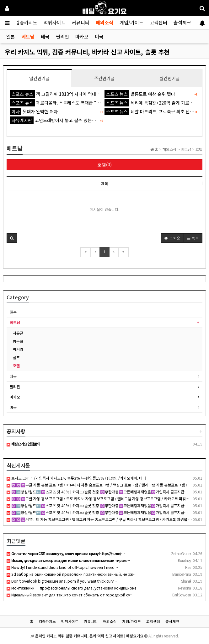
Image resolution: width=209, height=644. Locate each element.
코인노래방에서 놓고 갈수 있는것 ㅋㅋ (58, 120)
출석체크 (182, 22)
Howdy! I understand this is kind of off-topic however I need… (62, 567)
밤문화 (18, 341)
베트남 (28, 36)
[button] (12, 238)
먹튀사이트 (55, 22)
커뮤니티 (81, 22)
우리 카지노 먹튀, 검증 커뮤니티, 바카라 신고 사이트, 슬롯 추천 (87, 52)
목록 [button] (193, 238)
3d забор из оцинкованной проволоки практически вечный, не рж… (72, 574)
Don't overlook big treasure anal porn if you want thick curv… (62, 581)
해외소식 (104, 22)
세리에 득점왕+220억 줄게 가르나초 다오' (156, 103)
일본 (11, 36)
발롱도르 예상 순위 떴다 (140, 94)
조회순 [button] (172, 238)
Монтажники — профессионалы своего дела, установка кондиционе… (73, 588)
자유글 (18, 333)
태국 (45, 36)
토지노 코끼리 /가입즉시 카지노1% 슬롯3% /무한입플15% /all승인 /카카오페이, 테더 (76, 478)
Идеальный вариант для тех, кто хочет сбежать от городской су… (70, 595)
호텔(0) (104, 165)
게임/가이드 (131, 22)
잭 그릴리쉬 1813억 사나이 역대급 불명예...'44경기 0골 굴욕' (80, 94)
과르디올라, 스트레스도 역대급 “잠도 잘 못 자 (65, 103)
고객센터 (158, 22)
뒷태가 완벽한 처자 (34, 111)
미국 (99, 36)
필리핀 (62, 36)
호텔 (16, 366)
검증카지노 (26, 22)
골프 (16, 357)
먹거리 (18, 349)
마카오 (82, 36)
